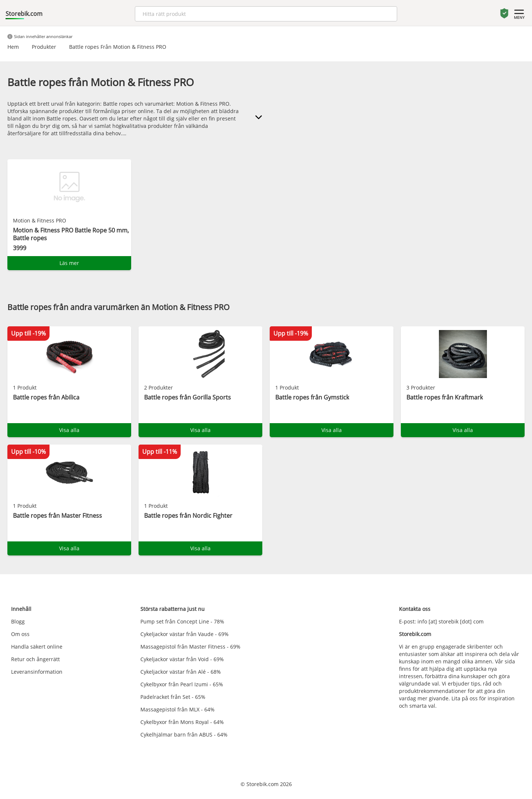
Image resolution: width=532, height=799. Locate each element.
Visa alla (69, 430)
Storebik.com (24, 14)
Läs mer (69, 263)
